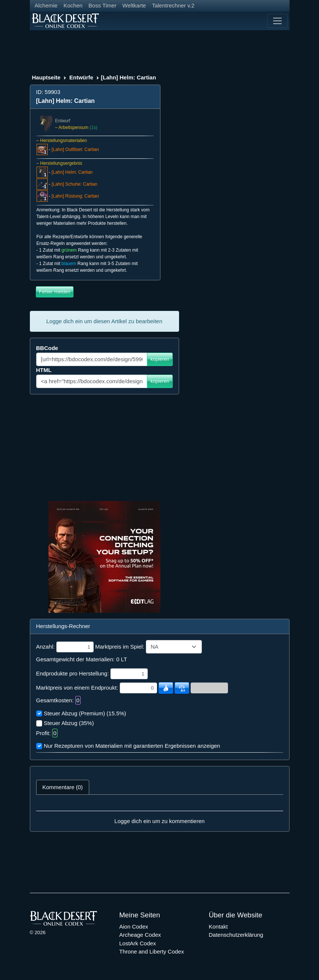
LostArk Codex (138, 943)
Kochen (73, 5)
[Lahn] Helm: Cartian (72, 172)
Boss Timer (102, 5)
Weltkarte (134, 5)
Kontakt (218, 927)
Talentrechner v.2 (173, 5)
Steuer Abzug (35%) (69, 723)
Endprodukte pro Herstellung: (73, 673)
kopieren (160, 359)
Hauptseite (46, 77)
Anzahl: (46, 647)
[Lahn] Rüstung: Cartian (75, 196)
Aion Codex (134, 927)
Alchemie (46, 5)
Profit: (43, 733)
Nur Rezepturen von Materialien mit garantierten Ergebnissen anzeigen (132, 746)
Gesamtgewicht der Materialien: (76, 659)
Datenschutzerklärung (236, 935)
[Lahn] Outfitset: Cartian (75, 149)
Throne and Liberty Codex (152, 951)
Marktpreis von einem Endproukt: (77, 688)
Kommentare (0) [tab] (63, 787)
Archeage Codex (140, 935)
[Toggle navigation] (277, 21)
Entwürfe (81, 77)
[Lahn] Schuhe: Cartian (74, 184)
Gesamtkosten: (55, 700)
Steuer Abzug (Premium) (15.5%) (85, 713)
